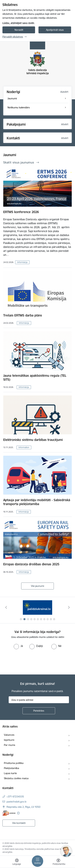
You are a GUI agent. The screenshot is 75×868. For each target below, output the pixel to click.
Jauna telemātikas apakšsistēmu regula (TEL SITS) (35, 378)
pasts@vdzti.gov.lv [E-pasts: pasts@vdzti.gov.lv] (16, 802)
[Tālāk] (69, 607)
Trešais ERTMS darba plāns (23, 315)
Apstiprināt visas (55, 30)
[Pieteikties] (39, 711)
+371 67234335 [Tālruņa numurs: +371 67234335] (15, 797)
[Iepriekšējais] (6, 607)
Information (24, 447)
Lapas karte (10, 773)
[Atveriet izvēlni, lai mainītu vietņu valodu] (17, 862)
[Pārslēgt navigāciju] (37, 861)
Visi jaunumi (37, 586)
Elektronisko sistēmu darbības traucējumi (33, 440)
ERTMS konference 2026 (21, 212)
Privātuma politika (14, 763)
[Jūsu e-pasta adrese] (39, 700)
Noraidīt (19, 30)
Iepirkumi (9, 740)
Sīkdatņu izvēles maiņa (16, 778)
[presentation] (27, 662)
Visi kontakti (19, 823)
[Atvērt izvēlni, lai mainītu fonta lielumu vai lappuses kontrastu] (58, 862)
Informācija (22, 262)
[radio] (18, 646)
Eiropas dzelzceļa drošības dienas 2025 (31, 564)
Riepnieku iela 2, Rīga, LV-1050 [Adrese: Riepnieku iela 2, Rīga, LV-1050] (23, 807)
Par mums (10, 745)
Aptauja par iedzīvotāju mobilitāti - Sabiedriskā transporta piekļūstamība (37, 502)
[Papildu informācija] (18, 813)
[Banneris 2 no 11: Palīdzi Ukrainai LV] (37, 607)
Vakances (9, 735)
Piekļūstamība (11, 768)
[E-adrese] (9, 813)
